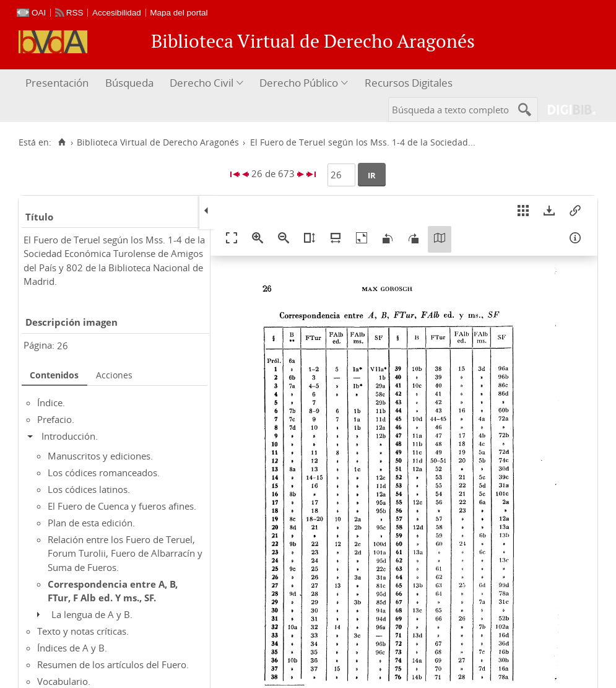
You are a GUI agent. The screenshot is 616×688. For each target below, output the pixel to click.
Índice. (51, 403)
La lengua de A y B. (92, 614)
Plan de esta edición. (91, 523)
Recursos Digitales (409, 83)
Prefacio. (56, 419)
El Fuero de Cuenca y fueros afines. (122, 506)
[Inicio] (62, 142)
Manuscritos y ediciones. (100, 456)
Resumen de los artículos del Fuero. (113, 664)
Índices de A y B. (72, 648)
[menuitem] (59, 83)
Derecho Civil (202, 83)
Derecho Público (299, 83)
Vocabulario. (64, 681)
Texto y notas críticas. (83, 631)
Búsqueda (129, 83)
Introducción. (70, 436)
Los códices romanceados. (104, 472)
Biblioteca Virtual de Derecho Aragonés (158, 142)
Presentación (57, 83)
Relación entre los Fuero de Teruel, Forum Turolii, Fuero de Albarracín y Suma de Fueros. (125, 553)
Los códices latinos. (89, 489)
